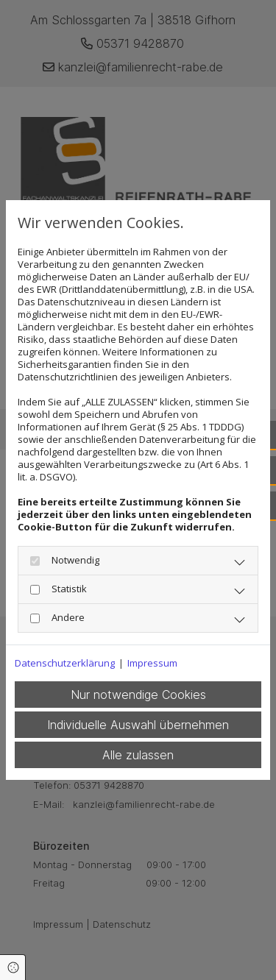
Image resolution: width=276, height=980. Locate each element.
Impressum (152, 663)
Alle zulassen (138, 755)
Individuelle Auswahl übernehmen (138, 725)
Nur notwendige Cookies (138, 695)
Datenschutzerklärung (65, 663)
